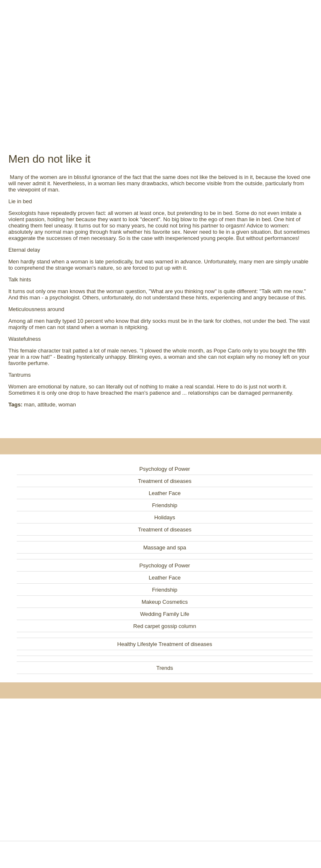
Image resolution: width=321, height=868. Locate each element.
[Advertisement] (160, 67)
